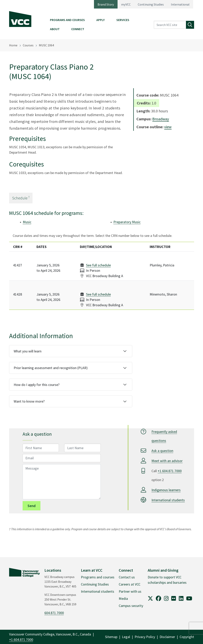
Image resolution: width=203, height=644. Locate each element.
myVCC (126, 4)
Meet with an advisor (167, 461)
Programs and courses (98, 577)
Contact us (127, 577)
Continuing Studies (151, 4)
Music (27, 222)
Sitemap (111, 637)
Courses (28, 45)
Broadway (161, 119)
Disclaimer (167, 637)
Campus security (131, 606)
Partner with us (130, 591)
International (180, 4)
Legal (126, 637)
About (55, 29)
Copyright (187, 637)
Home (13, 45)
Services (123, 20)
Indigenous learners (166, 490)
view (168, 127)
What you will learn (28, 351)
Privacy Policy (145, 637)
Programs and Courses (67, 20)
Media (123, 599)
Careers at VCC (130, 584)
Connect (78, 29)
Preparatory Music (127, 222)
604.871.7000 (54, 613)
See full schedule (98, 265)
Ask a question (162, 451)
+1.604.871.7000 (170, 471)
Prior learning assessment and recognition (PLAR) (51, 368)
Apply (101, 20)
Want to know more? (29, 401)
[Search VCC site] (170, 25)
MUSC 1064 (46, 45)
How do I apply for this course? (37, 385)
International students (168, 500)
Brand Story (106, 4)
